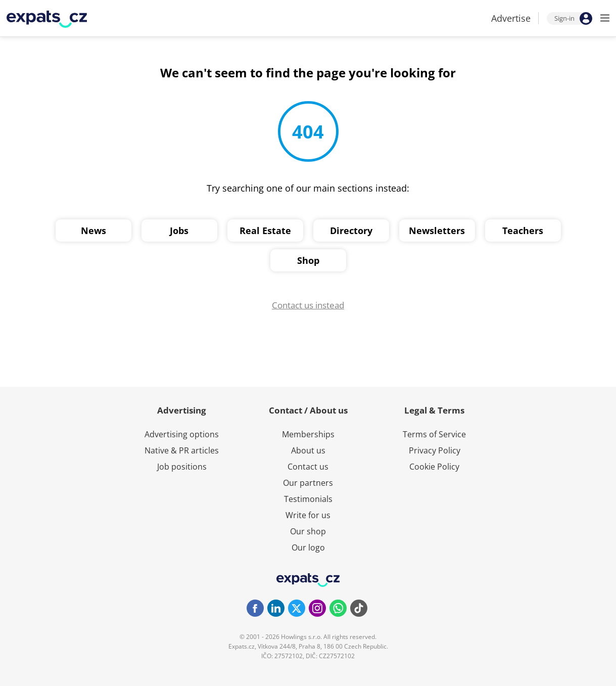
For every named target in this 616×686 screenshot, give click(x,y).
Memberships (308, 434)
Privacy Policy (435, 450)
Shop (308, 260)
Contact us (308, 467)
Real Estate (265, 231)
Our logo (308, 547)
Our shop (308, 531)
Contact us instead (308, 305)
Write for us (308, 515)
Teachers (523, 231)
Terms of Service (434, 434)
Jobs (179, 231)
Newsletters (437, 231)
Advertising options (182, 434)
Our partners (308, 483)
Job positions (182, 467)
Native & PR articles (182, 450)
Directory (351, 231)
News (93, 231)
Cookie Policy (434, 467)
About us (308, 450)
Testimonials (308, 499)
